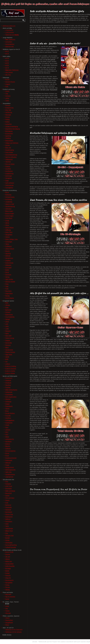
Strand (7, 500)
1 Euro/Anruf (9, 30)
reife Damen (9, 72)
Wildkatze (8, 265)
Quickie (8, 145)
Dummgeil (8, 268)
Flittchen (8, 399)
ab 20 (7, 51)
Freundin (8, 416)
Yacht (7, 526)
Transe (7, 611)
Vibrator (8, 305)
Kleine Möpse (9, 228)
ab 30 (7, 58)
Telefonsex (10, 39)
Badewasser (9, 315)
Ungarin (8, 84)
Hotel (7, 524)
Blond (7, 192)
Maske (7, 571)
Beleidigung (9, 131)
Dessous (8, 345)
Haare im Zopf (10, 204)
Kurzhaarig (9, 199)
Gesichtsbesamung (11, 155)
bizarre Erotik (9, 552)
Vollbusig (8, 230)
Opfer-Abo (8, 472)
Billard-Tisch (9, 531)
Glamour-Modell (10, 282)
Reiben (7, 122)
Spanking (8, 136)
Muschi (7, 251)
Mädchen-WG (10, 47)
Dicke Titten (9, 232)
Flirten (7, 625)
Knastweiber (9, 395)
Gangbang (9, 178)
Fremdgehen (9, 188)
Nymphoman (9, 258)
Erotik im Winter (10, 373)
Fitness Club (9, 514)
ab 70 (7, 68)
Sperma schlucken (11, 157)
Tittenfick (8, 162)
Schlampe (8, 402)
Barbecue (8, 505)
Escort (7, 453)
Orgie (7, 181)
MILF (7, 432)
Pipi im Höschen (10, 597)
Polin (7, 87)
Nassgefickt (9, 583)
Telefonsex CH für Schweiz (13, 632)
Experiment (9, 378)
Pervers (8, 587)
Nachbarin (8, 442)
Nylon (7, 333)
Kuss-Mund (9, 218)
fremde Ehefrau (10, 413)
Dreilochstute (9, 263)
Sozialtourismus (10, 474)
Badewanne (9, 517)
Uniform (8, 364)
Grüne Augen (9, 216)
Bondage (8, 568)
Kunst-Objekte (10, 298)
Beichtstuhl (9, 512)
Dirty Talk (8, 110)
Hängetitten (9, 235)
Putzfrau (8, 387)
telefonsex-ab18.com (9, 26)
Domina (8, 554)
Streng (7, 277)
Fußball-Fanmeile (11, 547)
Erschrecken (9, 134)
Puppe (7, 465)
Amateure (8, 383)
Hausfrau (8, 385)
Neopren (8, 331)
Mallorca (8, 519)
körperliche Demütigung (13, 129)
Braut (7, 411)
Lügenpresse (9, 477)
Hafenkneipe (9, 529)
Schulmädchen (10, 44)
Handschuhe (9, 350)
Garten (7, 496)
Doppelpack (9, 406)
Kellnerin (8, 449)
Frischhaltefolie (10, 317)
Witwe (7, 437)
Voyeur (7, 618)
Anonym (8, 105)
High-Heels (9, 355)
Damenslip (9, 343)
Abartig (7, 590)
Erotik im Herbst (10, 371)
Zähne (7, 223)
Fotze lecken (9, 152)
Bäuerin (8, 446)
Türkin (7, 101)
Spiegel (8, 319)
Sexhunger (9, 176)
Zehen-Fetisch (10, 249)
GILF (7, 434)
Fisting (7, 585)
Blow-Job (8, 148)
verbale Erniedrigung (12, 126)
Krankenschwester (11, 458)
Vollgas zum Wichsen (12, 143)
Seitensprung (9, 185)
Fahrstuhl (8, 510)
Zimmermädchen (10, 451)
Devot (7, 272)
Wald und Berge (10, 491)
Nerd (7, 427)
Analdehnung (9, 174)
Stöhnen (8, 256)
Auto (7, 481)
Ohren (7, 225)
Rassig (7, 296)
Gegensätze (9, 293)
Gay (7, 608)
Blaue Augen (9, 211)
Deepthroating (10, 150)
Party (7, 284)
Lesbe (7, 606)
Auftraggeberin (10, 420)
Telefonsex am (12, 35)
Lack (7, 324)
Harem (7, 409)
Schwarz (8, 96)
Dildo (7, 303)
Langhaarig (9, 202)
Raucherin (8, 291)
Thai (7, 94)
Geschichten (9, 620)
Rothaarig (8, 195)
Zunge (7, 221)
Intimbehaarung (10, 206)
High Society (9, 279)
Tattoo (7, 244)
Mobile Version (7, 635)
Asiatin (7, 91)
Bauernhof (8, 493)
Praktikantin (9, 423)
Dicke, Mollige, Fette (12, 239)
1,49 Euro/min (10, 32)
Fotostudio (9, 507)
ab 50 (7, 63)
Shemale (8, 613)
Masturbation (9, 141)
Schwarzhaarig (10, 197)
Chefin (7, 425)
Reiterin (8, 444)
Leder (7, 329)
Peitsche (8, 576)
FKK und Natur (10, 498)
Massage (8, 115)
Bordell (7, 538)
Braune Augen (10, 213)
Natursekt (8, 594)
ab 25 (7, 54)
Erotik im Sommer (11, 369)
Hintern (8, 237)
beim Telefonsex (12, 70)
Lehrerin (8, 430)
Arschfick (8, 169)
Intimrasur (8, 209)
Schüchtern (9, 42)
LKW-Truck (9, 486)
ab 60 (7, 65)
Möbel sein (9, 561)
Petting (7, 119)
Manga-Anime (10, 467)
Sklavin (8, 559)
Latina (7, 98)
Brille (7, 359)
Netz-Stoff (8, 336)
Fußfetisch (9, 246)
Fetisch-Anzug (10, 338)
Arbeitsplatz (9, 543)
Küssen (8, 117)
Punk (7, 289)
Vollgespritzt (9, 159)
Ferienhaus (9, 521)
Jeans (7, 322)
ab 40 (7, 61)
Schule (7, 540)
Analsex (8, 166)
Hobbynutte (9, 392)
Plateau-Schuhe (10, 352)
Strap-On (8, 578)
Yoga (7, 286)
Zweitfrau (8, 418)
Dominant (8, 275)
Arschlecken (9, 171)
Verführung (9, 112)
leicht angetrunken (11, 397)
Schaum (8, 312)
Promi (7, 456)
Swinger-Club (9, 536)
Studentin (8, 380)
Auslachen (9, 124)
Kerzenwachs (9, 580)
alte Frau (8, 75)
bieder (7, 270)
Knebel (7, 573)
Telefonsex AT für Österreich (14, 630)
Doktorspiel (9, 460)
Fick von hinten (10, 164)
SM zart (8, 557)
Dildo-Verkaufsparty (11, 390)
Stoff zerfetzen (10, 183)
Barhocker (8, 310)
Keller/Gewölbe (10, 566)
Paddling (8, 138)
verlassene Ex (10, 439)
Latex (7, 326)
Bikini (7, 347)
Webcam (8, 463)
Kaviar (7, 599)
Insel (7, 503)
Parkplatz (8, 484)
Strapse (8, 340)
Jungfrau (8, 260)
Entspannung (9, 108)
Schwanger (9, 242)
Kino (7, 533)
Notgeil (7, 404)
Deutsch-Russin (10, 82)
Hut (6, 362)
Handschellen (9, 564)
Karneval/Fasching (11, 545)
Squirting (8, 253)
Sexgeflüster (9, 623)
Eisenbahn (9, 489)
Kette (7, 308)
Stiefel (7, 357)
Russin (7, 79)
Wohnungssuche (10, 470)
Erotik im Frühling (11, 366)
